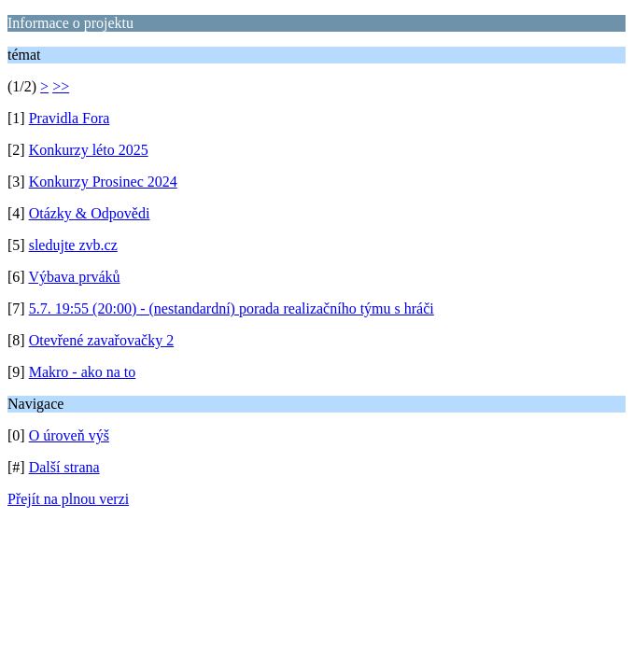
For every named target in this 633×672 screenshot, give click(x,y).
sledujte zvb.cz (73, 245)
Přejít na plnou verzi (68, 499)
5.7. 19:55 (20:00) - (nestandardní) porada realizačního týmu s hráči (232, 308)
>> (61, 86)
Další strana (64, 467)
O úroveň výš (69, 435)
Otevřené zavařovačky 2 (101, 340)
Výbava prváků (74, 277)
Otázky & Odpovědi (90, 213)
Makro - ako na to (83, 372)
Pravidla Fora (70, 118)
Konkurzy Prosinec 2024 (103, 182)
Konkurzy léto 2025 (89, 150)
